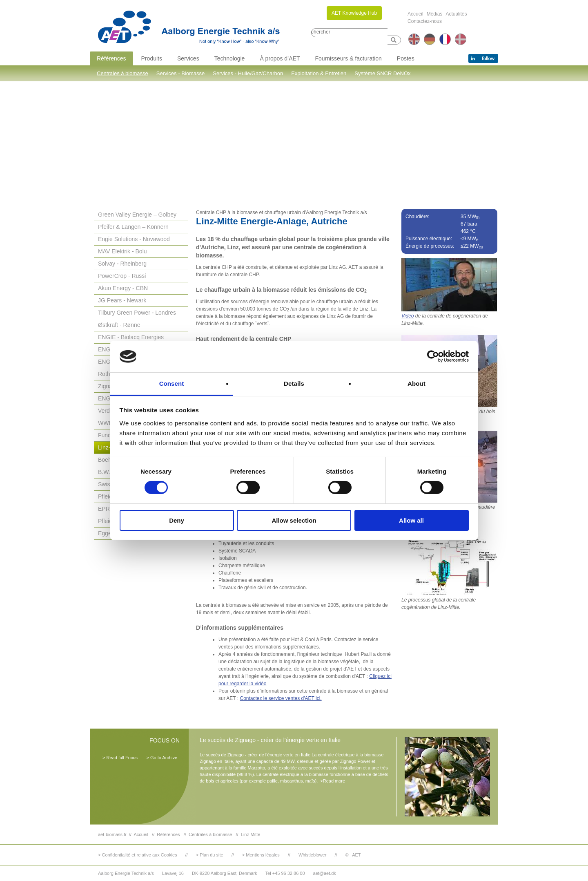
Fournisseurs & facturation (348, 58)
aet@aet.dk (325, 873)
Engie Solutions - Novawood (134, 239)
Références (111, 58)
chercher (321, 32)
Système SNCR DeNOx (382, 73)
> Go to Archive (162, 758)
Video (408, 316)
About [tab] (416, 383)
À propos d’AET (280, 58)
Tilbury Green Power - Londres (137, 313)
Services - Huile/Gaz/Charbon (248, 73)
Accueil (415, 14)
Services (188, 58)
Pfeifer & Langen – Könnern (133, 227)
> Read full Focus (120, 758)
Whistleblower (312, 855)
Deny (177, 520)
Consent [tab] (172, 383)
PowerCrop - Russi (122, 276)
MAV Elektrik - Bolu (122, 251)
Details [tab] (294, 383)
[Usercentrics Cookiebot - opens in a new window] (433, 356)
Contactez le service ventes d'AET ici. (281, 698)
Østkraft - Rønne (119, 325)
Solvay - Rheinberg (122, 264)
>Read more (333, 781)
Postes (406, 58)
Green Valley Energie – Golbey (137, 215)
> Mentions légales (261, 855)
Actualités (456, 14)
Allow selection (294, 520)
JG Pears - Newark (122, 300)
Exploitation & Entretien (319, 73)
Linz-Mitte (251, 834)
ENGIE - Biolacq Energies (131, 337)
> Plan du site (210, 855)
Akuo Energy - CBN (123, 288)
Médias (435, 14)
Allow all (411, 520)
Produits (152, 58)
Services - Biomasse (180, 73)
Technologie (230, 58)
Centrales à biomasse (122, 73)
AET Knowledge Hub (354, 13)
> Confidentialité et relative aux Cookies (138, 855)
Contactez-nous (425, 21)
